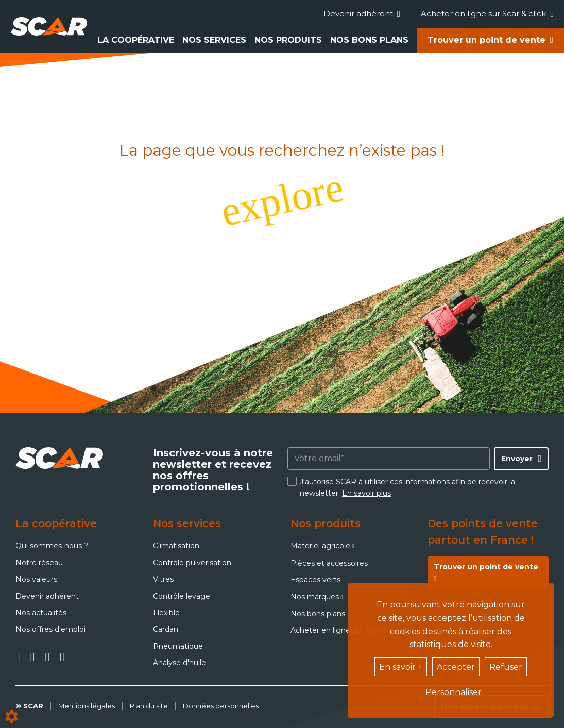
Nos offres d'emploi (50, 629)
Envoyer (517, 459)
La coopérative (136, 40)
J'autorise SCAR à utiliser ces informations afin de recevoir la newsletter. (407, 487)
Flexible (166, 613)
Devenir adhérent (362, 14)
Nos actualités (41, 613)
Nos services (214, 40)
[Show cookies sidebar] (12, 716)
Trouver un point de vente (486, 40)
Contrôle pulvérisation (192, 563)
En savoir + (401, 667)
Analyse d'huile (180, 663)
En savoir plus (366, 493)
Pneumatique (178, 646)
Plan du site (149, 706)
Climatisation (176, 546)
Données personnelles (221, 706)
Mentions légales (87, 706)
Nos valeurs (36, 579)
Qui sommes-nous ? (52, 546)
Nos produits (288, 40)
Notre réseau (39, 563)
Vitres (163, 579)
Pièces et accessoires (329, 563)
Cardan (166, 629)
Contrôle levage (182, 596)
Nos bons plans (369, 40)
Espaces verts (315, 580)
